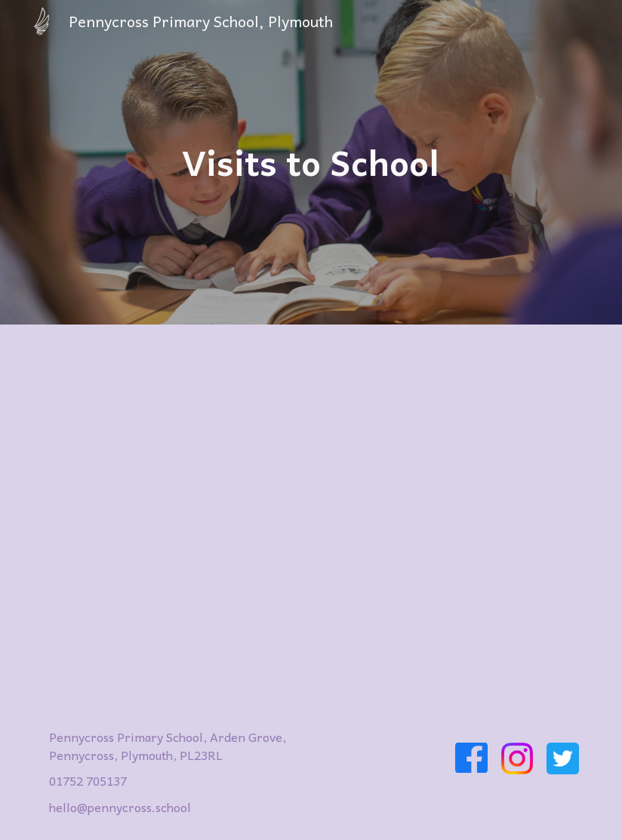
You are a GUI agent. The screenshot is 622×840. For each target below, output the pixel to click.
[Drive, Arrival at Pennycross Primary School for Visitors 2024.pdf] (311, 514)
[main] (311, 163)
